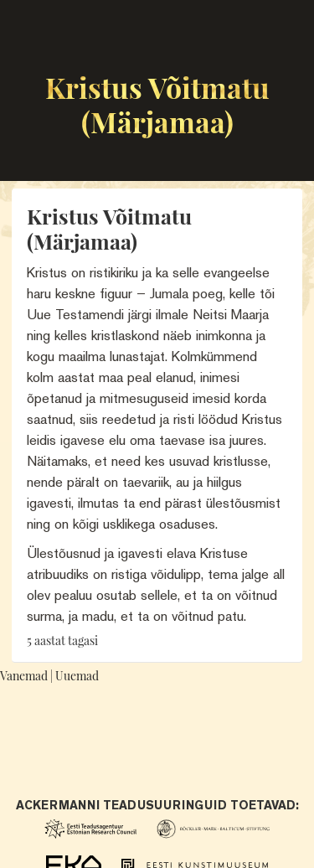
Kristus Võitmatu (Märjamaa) (157, 104)
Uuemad (77, 676)
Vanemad (24, 676)
